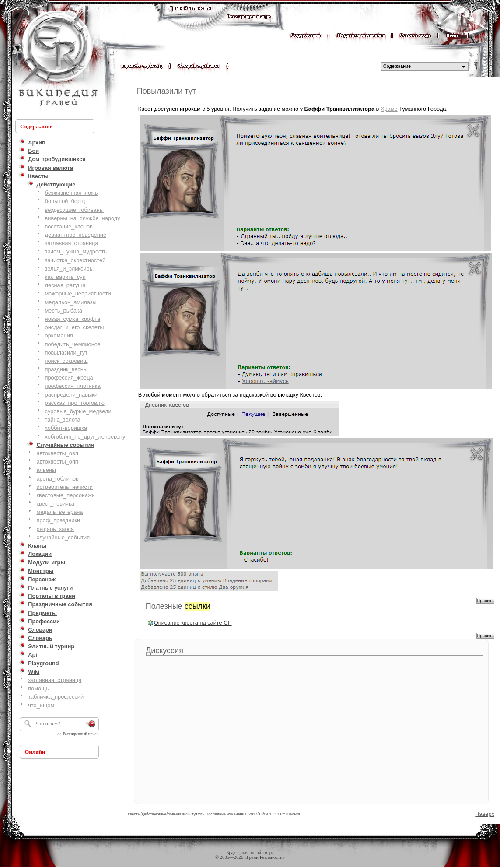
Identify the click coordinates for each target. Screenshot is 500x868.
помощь (38, 688)
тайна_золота (63, 420)
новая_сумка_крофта (73, 319)
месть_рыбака (64, 311)
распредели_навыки (71, 395)
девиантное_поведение (76, 235)
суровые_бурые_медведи (78, 411)
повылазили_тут (66, 353)
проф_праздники (58, 520)
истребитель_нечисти (65, 487)
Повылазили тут (166, 91)
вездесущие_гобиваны (74, 210)
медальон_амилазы (71, 302)
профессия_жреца (69, 378)
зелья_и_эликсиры (69, 269)
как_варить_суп (65, 277)
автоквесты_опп (57, 462)
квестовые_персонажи (66, 495)
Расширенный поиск (81, 734)
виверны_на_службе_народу (83, 218)
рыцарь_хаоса (55, 529)
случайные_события (63, 537)
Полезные (178, 606)
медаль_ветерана (59, 512)
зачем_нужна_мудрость (76, 251)
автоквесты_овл (57, 453)
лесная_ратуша (65, 285)
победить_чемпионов (73, 344)
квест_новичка (55, 504)
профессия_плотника (73, 386)
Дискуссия (164, 650)
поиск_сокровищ (66, 361)
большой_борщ (65, 201)
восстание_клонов (69, 227)
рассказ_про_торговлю (75, 403)
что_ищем (41, 705)
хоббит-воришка (66, 428)
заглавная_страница (72, 243)
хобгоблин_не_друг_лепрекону (85, 437)
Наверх (485, 814)
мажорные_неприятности (78, 293)
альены (46, 470)
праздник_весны (66, 369)
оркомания (59, 336)
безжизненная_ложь (72, 193)
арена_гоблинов (58, 479)
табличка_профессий (56, 697)
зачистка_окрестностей (75, 260)
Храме (389, 109)
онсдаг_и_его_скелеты (75, 327)
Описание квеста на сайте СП (193, 623)
